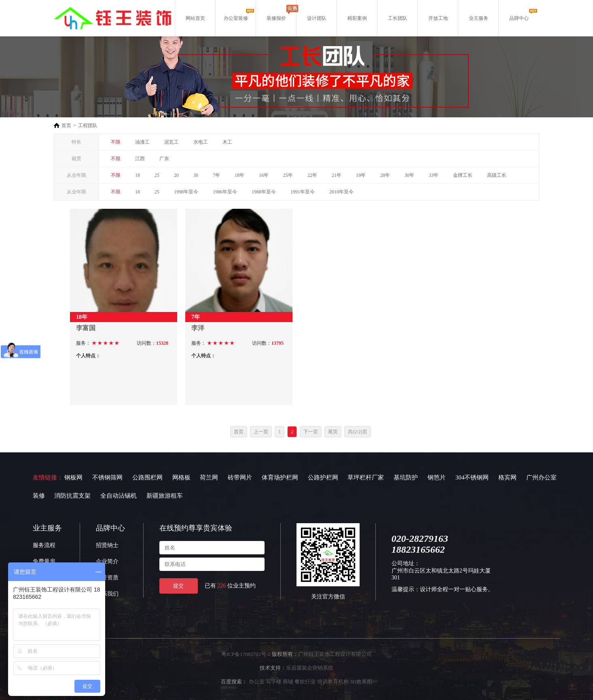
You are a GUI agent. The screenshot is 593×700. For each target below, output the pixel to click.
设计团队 (317, 18)
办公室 (257, 682)
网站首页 (195, 18)
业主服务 (479, 18)
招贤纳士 (107, 545)
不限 (116, 142)
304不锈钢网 (472, 477)
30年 (409, 175)
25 (157, 175)
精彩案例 (357, 18)
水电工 (201, 142)
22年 (312, 175)
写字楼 (274, 682)
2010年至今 (341, 192)
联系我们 (107, 594)
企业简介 (107, 561)
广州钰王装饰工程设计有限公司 (335, 654)
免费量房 (44, 561)
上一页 (261, 432)
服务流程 (44, 545)
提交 (178, 586)
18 (138, 175)
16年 (264, 175)
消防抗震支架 (72, 496)
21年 (337, 175)
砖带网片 (240, 477)
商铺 (288, 682)
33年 (434, 175)
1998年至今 (186, 192)
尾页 (333, 432)
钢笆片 (437, 477)
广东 (164, 159)
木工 (227, 142)
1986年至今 (225, 192)
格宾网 (507, 477)
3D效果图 (361, 682)
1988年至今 (264, 192)
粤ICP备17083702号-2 (246, 654)
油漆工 (142, 142)
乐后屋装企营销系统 (310, 668)
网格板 (181, 477)
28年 (385, 175)
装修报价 (276, 18)
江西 (140, 159)
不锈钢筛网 (107, 477)
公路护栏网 (323, 477)
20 (176, 175)
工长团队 (398, 18)
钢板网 (73, 477)
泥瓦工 (172, 142)
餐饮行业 (305, 682)
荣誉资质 (107, 578)
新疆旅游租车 (165, 496)
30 (196, 175)
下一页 (311, 432)
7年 (216, 175)
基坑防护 (406, 477)
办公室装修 (236, 18)
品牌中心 (519, 18)
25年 (288, 175)
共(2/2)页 (357, 432)
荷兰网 (209, 477)
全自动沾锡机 (119, 496)
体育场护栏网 (280, 477)
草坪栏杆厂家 (366, 477)
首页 (66, 125)
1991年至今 (303, 192)
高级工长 (497, 175)
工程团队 (88, 125)
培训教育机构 (333, 682)
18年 (239, 175)
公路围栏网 (147, 477)
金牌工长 (463, 175)
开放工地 (438, 18)
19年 (361, 175)
